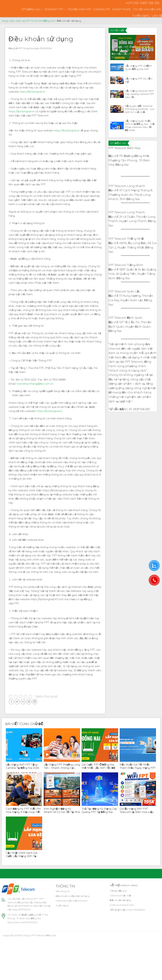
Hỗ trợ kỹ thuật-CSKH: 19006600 (127, 910)
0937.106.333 (141, 409)
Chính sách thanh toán (122, 905)
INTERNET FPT (55, 9)
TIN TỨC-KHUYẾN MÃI (147, 9)
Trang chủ (8, 21)
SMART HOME (122, 9)
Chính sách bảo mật (121, 896)
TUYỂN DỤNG (141, 16)
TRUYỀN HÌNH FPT (79, 9)
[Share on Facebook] (11, 702)
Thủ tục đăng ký (118, 891)
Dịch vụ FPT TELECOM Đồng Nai (35, 21)
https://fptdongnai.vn (32, 92)
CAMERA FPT (102, 9)
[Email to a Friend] (23, 702)
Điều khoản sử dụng (120, 900)
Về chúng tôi (63, 891)
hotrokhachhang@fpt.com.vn (35, 384)
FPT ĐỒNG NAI (32, 9)
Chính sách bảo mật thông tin (72, 901)
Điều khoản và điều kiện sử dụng (73, 896)
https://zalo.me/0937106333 (22, 922)
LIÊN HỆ (157, 16)
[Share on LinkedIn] (35, 702)
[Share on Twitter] (17, 702)
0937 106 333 (150, 3)
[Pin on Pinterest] (29, 702)
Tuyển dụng (62, 905)
